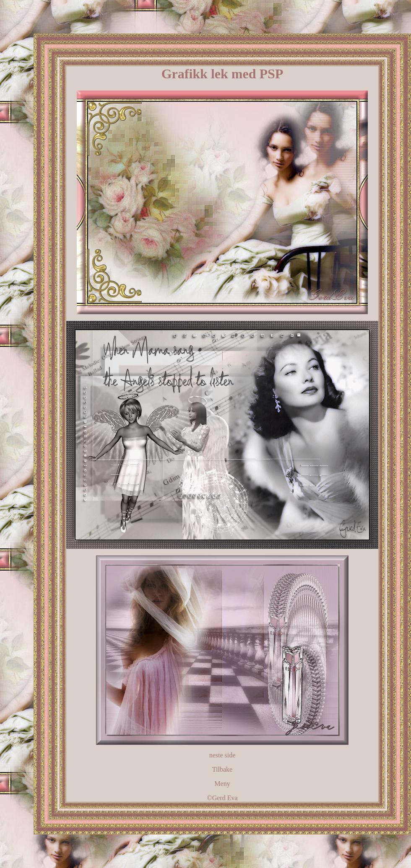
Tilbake (222, 769)
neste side (222, 755)
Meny (222, 784)
